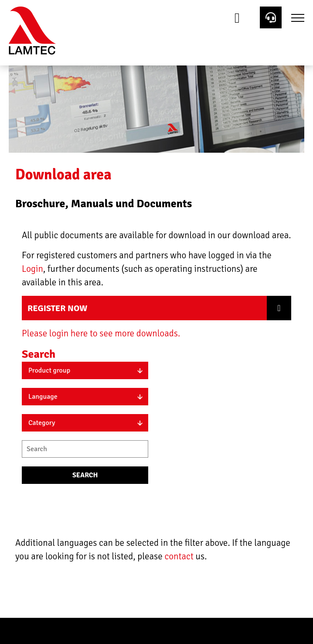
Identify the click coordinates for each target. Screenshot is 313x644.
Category (42, 423)
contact (180, 556)
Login (32, 269)
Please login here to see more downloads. (101, 333)
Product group (49, 370)
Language (43, 397)
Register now (57, 308)
